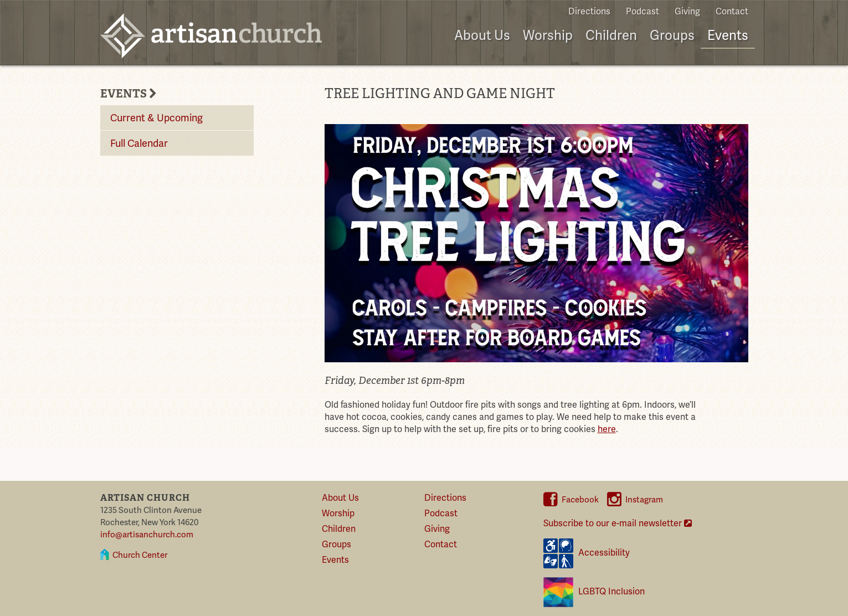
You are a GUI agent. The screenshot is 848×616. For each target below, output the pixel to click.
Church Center (140, 555)
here (607, 429)
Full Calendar (139, 143)
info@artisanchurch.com (147, 535)
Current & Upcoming (156, 118)
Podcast (643, 12)
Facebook (571, 500)
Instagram (635, 500)
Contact (732, 12)
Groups (672, 36)
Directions (589, 12)
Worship (548, 36)
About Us (482, 36)
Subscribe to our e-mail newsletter (618, 523)
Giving (687, 12)
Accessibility (587, 553)
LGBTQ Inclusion (594, 592)
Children (611, 36)
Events (728, 36)
